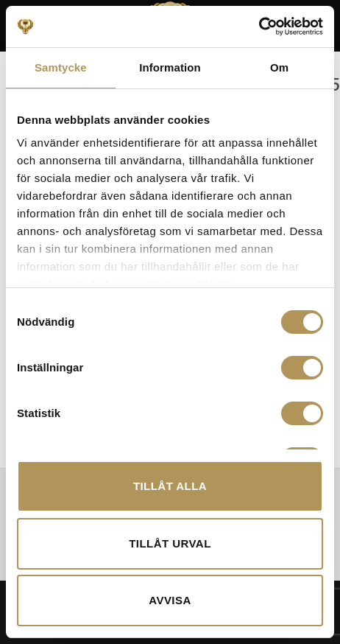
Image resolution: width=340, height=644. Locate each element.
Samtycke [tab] (61, 67)
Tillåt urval (170, 543)
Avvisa (170, 600)
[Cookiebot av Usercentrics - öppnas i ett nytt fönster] (259, 27)
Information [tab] (170, 67)
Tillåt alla (170, 486)
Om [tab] (279, 67)
